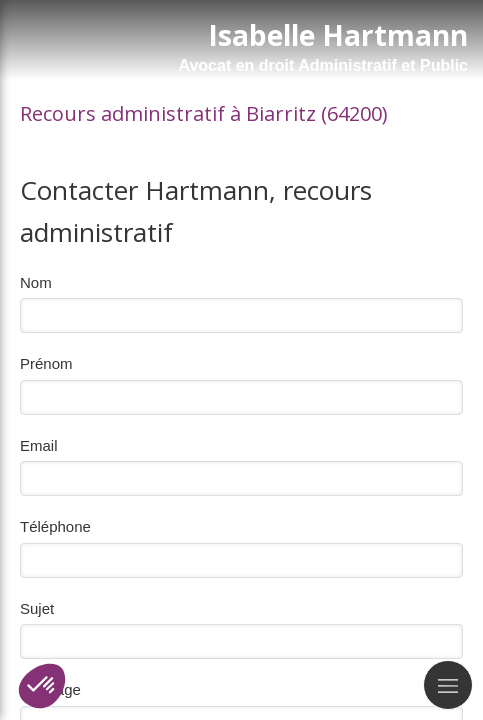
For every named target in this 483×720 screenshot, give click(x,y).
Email (39, 445)
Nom (36, 282)
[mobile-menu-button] (448, 685)
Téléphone (55, 526)
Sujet (37, 608)
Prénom (46, 363)
